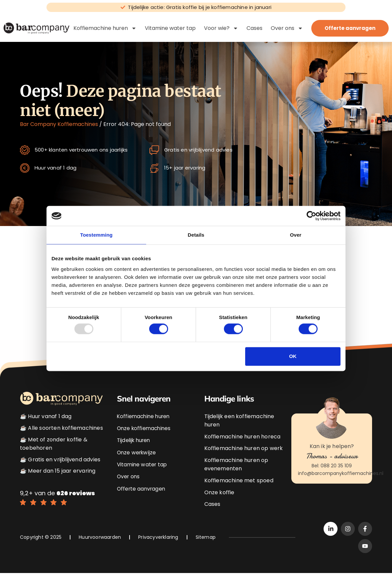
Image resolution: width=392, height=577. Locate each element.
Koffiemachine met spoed (239, 481)
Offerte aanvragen (142, 488)
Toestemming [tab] (96, 235)
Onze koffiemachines (145, 429)
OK (293, 356)
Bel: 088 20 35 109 (332, 466)
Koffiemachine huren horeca (243, 437)
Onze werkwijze (138, 452)
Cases (254, 28)
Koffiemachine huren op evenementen (236, 465)
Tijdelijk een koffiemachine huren (239, 421)
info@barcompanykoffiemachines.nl (341, 474)
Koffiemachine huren (105, 28)
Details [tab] (196, 235)
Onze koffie (219, 493)
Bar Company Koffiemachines (59, 124)
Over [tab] (296, 235)
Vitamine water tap (170, 28)
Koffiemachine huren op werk (244, 449)
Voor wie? (221, 28)
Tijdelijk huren (135, 441)
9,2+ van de (57, 494)
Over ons (287, 28)
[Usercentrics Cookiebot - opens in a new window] (311, 216)
